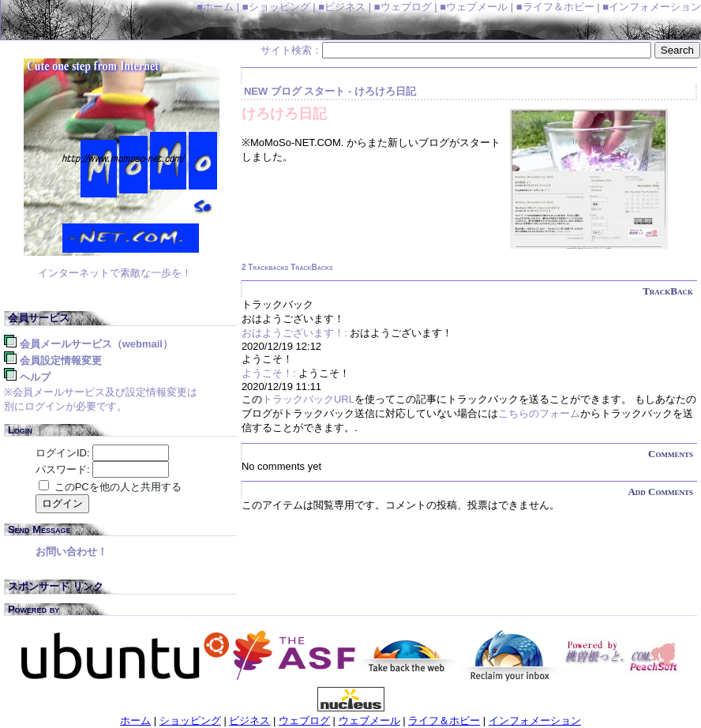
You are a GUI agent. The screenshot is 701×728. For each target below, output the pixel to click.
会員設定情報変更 (61, 360)
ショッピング (190, 720)
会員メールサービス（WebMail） (96, 344)
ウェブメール (369, 720)
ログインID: (63, 453)
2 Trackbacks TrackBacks (287, 267)
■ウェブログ (403, 7)
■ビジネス (342, 7)
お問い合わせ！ (71, 552)
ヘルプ (35, 377)
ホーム (135, 720)
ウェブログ (304, 720)
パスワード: (63, 469)
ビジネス (249, 720)
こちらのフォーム (539, 413)
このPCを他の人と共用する (118, 487)
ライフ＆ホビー (444, 720)
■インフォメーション (652, 7)
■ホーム (215, 7)
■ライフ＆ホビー (555, 7)
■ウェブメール (474, 7)
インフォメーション (535, 720)
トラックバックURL (308, 399)
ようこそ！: (269, 373)
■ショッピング (276, 7)
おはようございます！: (294, 333)
